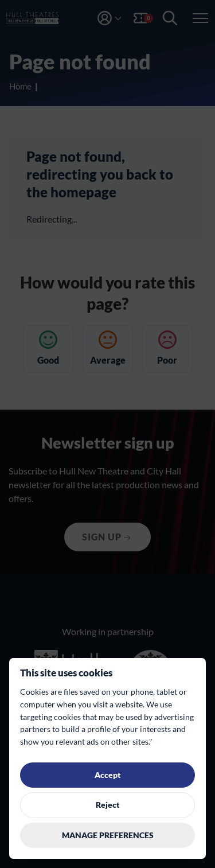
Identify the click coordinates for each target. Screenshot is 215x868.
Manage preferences (108, 835)
